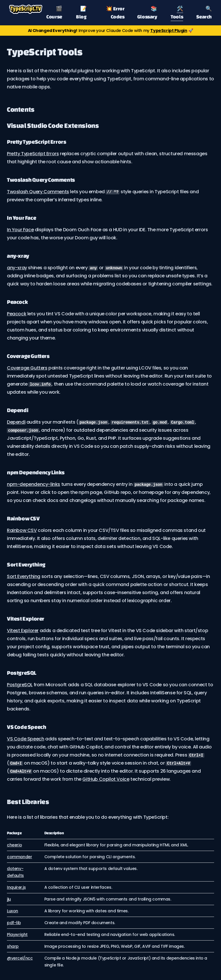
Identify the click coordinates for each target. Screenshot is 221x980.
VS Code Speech (25, 739)
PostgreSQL (20, 685)
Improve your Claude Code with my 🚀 (110, 31)
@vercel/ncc (20, 958)
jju (9, 899)
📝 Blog (81, 13)
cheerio (14, 845)
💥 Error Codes (115, 13)
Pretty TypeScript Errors (33, 154)
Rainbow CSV (22, 530)
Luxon (13, 911)
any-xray (17, 268)
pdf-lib (14, 923)
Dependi (16, 422)
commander (19, 857)
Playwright (17, 934)
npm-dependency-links (34, 484)
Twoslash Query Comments (38, 192)
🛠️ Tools (177, 13)
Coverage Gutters (27, 368)
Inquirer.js (16, 887)
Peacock (17, 314)
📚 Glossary (147, 13)
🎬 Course (54, 13)
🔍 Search (204, 13)
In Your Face (20, 230)
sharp (13, 946)
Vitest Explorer (23, 631)
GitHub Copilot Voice (106, 779)
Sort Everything (24, 576)
